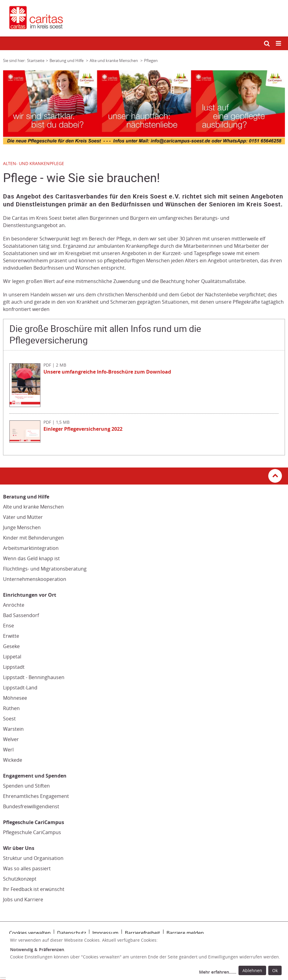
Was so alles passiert (27, 868)
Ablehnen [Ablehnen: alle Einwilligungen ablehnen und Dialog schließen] (252, 970)
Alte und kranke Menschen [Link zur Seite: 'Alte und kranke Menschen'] (114, 60)
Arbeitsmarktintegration (31, 548)
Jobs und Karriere (23, 899)
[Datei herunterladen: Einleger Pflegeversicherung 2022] (26, 441)
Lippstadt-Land (20, 688)
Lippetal (12, 657)
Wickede (13, 760)
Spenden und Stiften (26, 786)
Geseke (11, 646)
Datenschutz (72, 933)
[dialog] (147, 957)
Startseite (36, 60)
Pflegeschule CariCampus (32, 832)
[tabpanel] (144, 107)
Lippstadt (14, 667)
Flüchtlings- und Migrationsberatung (45, 569)
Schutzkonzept (20, 879)
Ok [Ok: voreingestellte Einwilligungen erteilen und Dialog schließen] (275, 970)
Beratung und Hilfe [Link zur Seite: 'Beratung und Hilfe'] (67, 60)
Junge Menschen (22, 527)
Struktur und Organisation (33, 858)
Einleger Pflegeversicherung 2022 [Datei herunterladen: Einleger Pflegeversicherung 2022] (83, 429)
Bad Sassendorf (21, 615)
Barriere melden (185, 933)
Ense (9, 626)
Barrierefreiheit (142, 933)
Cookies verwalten (30, 933)
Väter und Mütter (23, 517)
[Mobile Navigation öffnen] (279, 44)
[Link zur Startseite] (144, 18)
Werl (8, 750)
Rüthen (11, 708)
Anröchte (14, 605)
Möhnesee (15, 698)
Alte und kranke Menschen (33, 507)
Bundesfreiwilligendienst (31, 806)
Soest (9, 719)
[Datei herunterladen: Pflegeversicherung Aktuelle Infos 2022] (26, 405)
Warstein (13, 729)
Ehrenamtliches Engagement (36, 796)
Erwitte (11, 636)
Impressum (105, 933)
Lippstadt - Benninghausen (34, 677)
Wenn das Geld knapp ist (31, 558)
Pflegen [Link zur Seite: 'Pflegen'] (151, 60)
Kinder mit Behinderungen (33, 538)
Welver (11, 739)
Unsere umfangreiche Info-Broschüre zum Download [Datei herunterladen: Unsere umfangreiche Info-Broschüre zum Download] (107, 372)
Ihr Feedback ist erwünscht (34, 889)
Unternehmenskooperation (35, 579)
